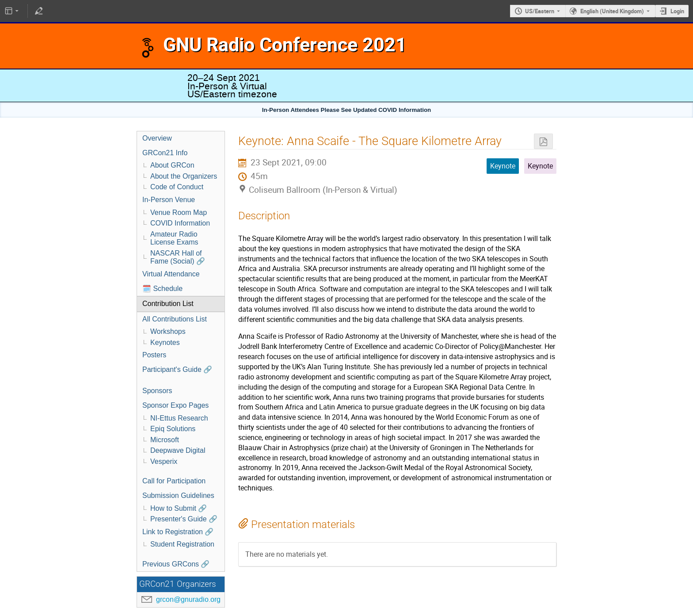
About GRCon (172, 165)
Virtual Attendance (171, 274)
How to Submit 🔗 (179, 508)
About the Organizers (184, 176)
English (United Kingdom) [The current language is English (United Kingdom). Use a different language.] (612, 11)
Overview (157, 138)
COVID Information (180, 223)
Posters (154, 355)
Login (677, 11)
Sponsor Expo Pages (175, 405)
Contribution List (168, 304)
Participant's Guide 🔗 (177, 369)
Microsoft (165, 440)
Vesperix (164, 461)
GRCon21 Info (165, 153)
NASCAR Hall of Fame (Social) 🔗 (178, 257)
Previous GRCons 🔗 (176, 564)
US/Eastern (540, 11)
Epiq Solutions (173, 429)
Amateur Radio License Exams (174, 238)
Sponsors (157, 391)
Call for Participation (174, 481)
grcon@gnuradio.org (188, 599)
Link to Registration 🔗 (178, 532)
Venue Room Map (179, 212)
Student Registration (182, 544)
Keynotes (165, 342)
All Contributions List (175, 319)
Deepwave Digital (178, 450)
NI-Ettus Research (179, 418)
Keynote (540, 166)
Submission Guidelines (178, 495)
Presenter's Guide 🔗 (184, 519)
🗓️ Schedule (162, 289)
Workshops (168, 331)
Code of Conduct (177, 187)
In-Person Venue (169, 200)
